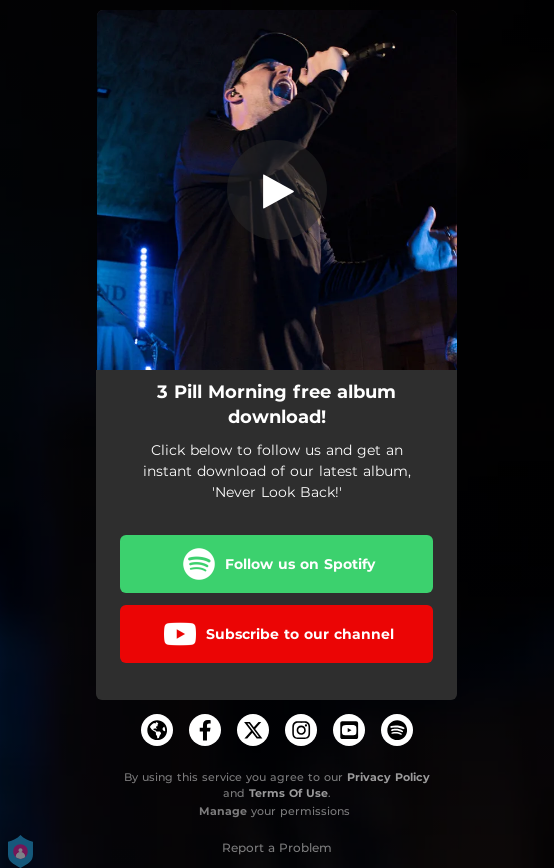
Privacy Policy (388, 777)
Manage (223, 811)
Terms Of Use (288, 793)
